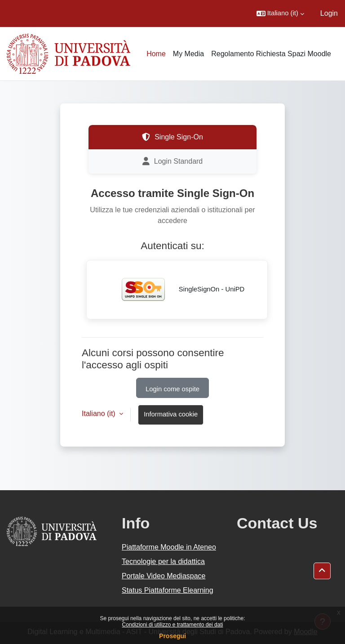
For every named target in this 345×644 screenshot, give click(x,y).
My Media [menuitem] (188, 54)
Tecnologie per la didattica (163, 561)
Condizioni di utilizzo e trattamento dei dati (173, 625)
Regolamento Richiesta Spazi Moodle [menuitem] (271, 54)
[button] (280, 13)
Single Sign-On (172, 137)
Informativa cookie (171, 414)
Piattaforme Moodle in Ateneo (169, 547)
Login (329, 13)
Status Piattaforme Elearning (168, 590)
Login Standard (173, 161)
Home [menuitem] (156, 54)
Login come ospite (172, 389)
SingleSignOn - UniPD (177, 290)
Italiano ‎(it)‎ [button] (100, 414)
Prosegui (172, 636)
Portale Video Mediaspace (164, 576)
